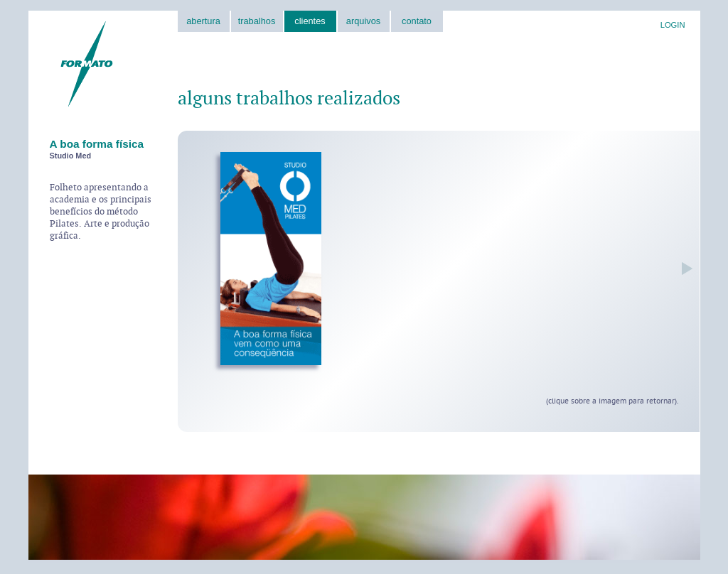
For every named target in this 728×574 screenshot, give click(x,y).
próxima (684, 269)
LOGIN (673, 25)
